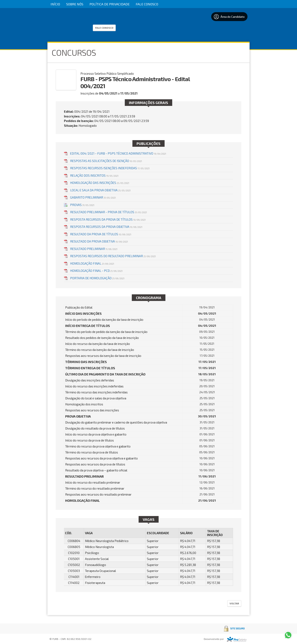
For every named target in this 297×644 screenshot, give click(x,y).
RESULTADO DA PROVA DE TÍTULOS (101, 234)
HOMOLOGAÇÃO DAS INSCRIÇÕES (100, 183)
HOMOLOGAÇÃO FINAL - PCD (96, 271)
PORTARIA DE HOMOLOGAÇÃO (97, 278)
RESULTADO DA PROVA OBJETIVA (99, 241)
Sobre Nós (75, 4)
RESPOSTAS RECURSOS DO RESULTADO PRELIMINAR (113, 256)
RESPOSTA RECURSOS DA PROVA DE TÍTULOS (108, 219)
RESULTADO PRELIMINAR (94, 249)
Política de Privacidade (110, 4)
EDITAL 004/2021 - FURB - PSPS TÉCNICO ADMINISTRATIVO (118, 153)
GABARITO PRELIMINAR (93, 197)
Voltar (234, 603)
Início (55, 4)
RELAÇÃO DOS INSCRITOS (94, 175)
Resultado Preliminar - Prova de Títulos (108, 212)
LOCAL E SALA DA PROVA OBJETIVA (100, 190)
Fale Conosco (147, 4)
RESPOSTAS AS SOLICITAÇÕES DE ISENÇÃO (106, 161)
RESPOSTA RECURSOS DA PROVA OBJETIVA (106, 227)
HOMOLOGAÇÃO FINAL (92, 263)
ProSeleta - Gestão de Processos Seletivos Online (237, 639)
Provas (82, 205)
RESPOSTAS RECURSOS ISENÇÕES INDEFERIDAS (110, 168)
